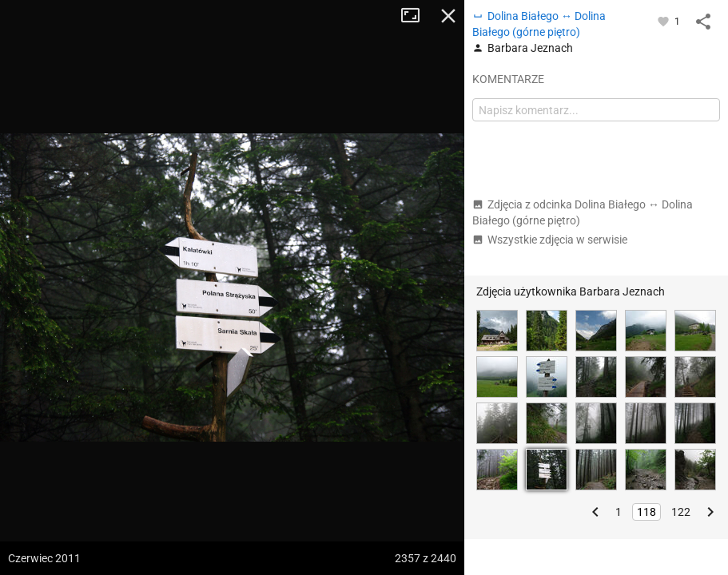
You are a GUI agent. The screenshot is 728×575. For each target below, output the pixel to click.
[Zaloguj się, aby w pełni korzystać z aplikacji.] (664, 21)
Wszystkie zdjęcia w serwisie (550, 240)
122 (681, 512)
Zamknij (448, 16)
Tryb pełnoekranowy (416, 16)
